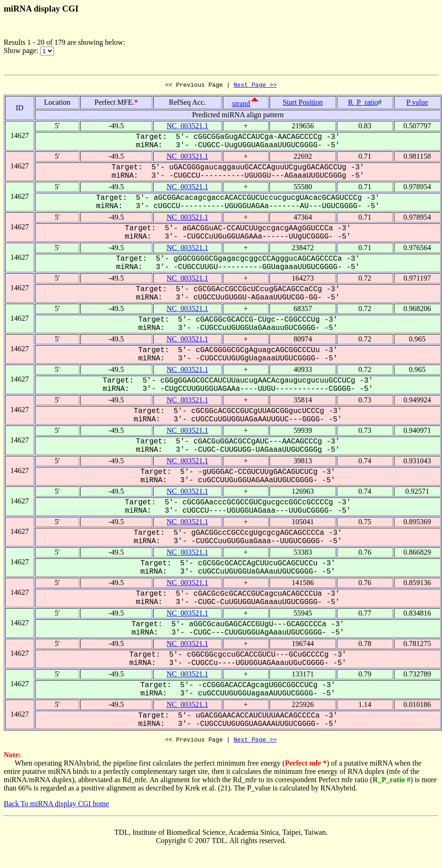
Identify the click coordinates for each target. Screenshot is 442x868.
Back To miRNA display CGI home (56, 806)
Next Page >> (255, 86)
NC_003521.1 (187, 127)
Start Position (303, 104)
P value (417, 104)
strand (241, 105)
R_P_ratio (363, 104)
